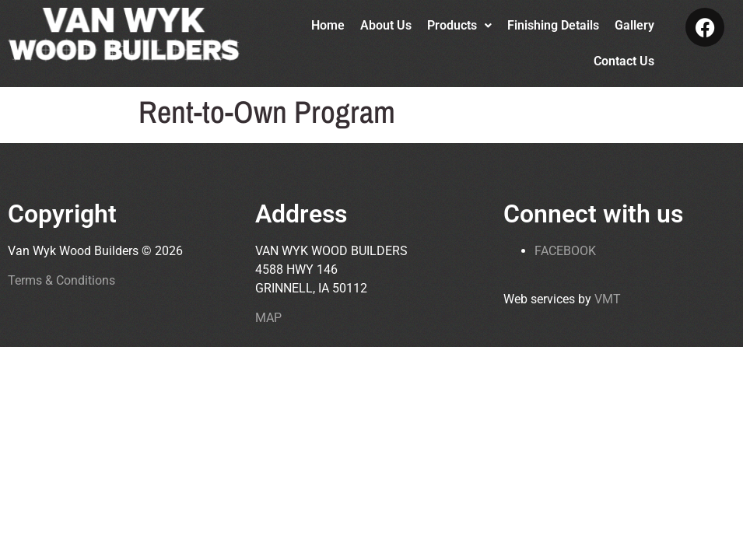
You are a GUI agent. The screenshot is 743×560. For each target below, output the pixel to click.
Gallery (634, 25)
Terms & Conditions (61, 280)
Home (328, 25)
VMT (608, 299)
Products (459, 25)
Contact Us (624, 61)
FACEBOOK (565, 251)
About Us (386, 25)
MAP (268, 318)
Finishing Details (553, 25)
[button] (459, 26)
